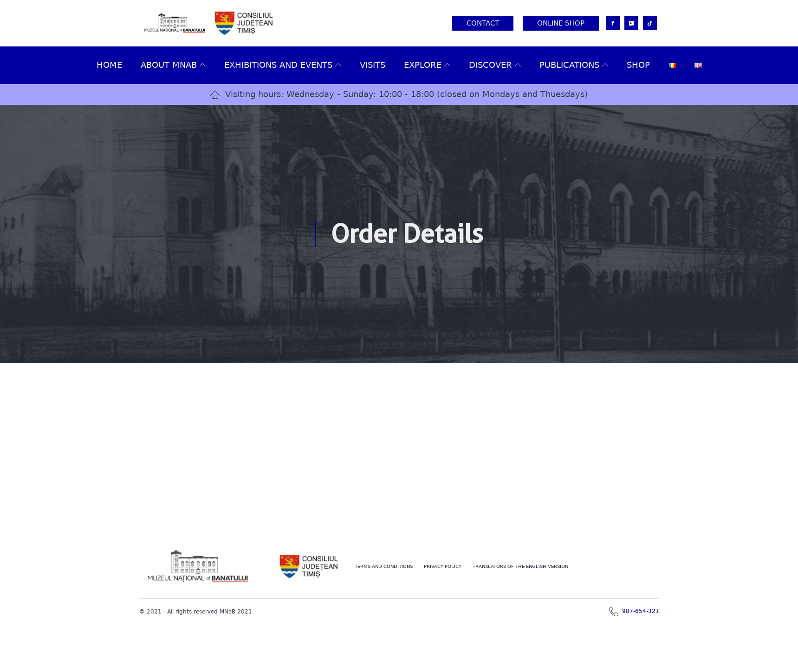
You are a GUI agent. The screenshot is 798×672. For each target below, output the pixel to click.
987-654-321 (641, 611)
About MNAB (173, 65)
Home (109, 65)
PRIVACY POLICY (443, 566)
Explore (427, 65)
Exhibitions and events (283, 65)
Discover (495, 65)
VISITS (373, 65)
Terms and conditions (384, 566)
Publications (574, 65)
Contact (483, 23)
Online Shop (561, 23)
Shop (638, 65)
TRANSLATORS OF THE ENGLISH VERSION (520, 566)
